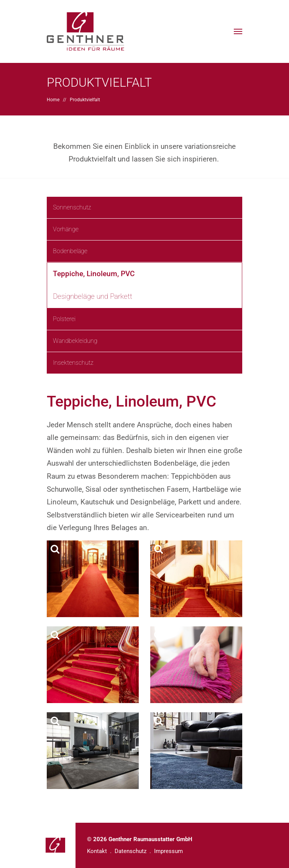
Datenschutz (131, 851)
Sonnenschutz (72, 207)
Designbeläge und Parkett (93, 296)
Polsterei (64, 319)
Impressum (168, 851)
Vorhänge (66, 229)
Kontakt (97, 851)
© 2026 (140, 839)
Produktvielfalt (85, 100)
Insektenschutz (73, 363)
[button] (238, 31)
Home (53, 100)
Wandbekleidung (75, 341)
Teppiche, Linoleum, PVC (94, 274)
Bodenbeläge (70, 251)
